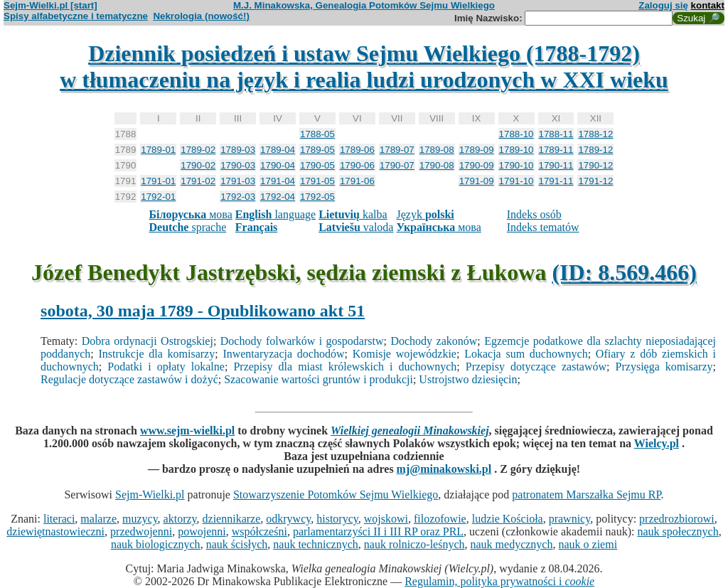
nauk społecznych (678, 531)
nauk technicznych (316, 544)
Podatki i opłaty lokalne (166, 367)
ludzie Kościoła (508, 519)
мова (190, 214)
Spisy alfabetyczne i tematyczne (76, 16)
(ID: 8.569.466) (624, 272)
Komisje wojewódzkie (405, 354)
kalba (353, 214)
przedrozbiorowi (677, 519)
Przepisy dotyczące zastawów (536, 367)
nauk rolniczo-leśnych (414, 544)
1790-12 (595, 165)
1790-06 (357, 165)
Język (425, 214)
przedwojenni (141, 531)
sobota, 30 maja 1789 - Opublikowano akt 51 (203, 311)
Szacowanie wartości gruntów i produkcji (318, 379)
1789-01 (158, 150)
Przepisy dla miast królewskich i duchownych (345, 367)
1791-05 (317, 181)
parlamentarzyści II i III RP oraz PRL (378, 531)
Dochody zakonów (434, 341)
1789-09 (477, 150)
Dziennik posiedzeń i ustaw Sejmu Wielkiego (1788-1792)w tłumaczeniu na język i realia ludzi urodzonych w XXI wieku (364, 66)
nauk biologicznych (156, 544)
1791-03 (238, 181)
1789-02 (198, 150)
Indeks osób (534, 214)
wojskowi (386, 519)
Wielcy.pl (657, 443)
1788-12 (595, 134)
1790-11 (556, 165)
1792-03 (238, 197)
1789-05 (317, 150)
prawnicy (570, 519)
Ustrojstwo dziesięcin (468, 379)
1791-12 (595, 181)
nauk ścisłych (237, 544)
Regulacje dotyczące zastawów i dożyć (129, 379)
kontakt (708, 5)
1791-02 (198, 181)
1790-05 (317, 165)
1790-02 (198, 165)
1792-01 (158, 197)
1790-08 (437, 165)
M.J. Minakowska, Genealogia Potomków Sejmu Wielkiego (364, 5)
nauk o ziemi (588, 544)
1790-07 (397, 165)
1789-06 (357, 150)
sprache (187, 227)
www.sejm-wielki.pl (187, 431)
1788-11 (556, 134)
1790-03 (238, 165)
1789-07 (397, 150)
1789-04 (278, 150)
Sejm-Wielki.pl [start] (50, 5)
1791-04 (278, 181)
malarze (98, 519)
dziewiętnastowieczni (55, 531)
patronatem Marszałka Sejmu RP (586, 495)
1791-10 (516, 181)
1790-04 (278, 165)
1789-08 (437, 150)
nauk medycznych (512, 544)
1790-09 (477, 165)
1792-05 (317, 197)
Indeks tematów (543, 227)
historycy (337, 519)
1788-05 (317, 134)
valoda (356, 227)
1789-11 (556, 150)
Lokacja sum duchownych (526, 354)
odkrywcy (288, 519)
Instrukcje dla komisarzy (157, 354)
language (275, 214)
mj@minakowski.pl (444, 469)
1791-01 (158, 181)
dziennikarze (232, 519)
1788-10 (516, 134)
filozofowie (440, 519)
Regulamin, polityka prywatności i (499, 581)
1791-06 (357, 181)
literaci (59, 519)
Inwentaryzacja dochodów (283, 354)
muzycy (140, 519)
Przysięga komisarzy (664, 367)
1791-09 (477, 181)
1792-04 (278, 197)
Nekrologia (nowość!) (201, 16)
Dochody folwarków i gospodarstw (302, 341)
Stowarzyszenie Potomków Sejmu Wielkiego (336, 495)
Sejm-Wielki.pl (150, 495)
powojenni (202, 531)
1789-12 (595, 150)
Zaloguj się (663, 5)
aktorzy (180, 519)
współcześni (259, 531)
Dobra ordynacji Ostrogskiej (148, 341)
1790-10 (516, 165)
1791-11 (556, 181)
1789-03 (238, 150)
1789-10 (516, 150)
